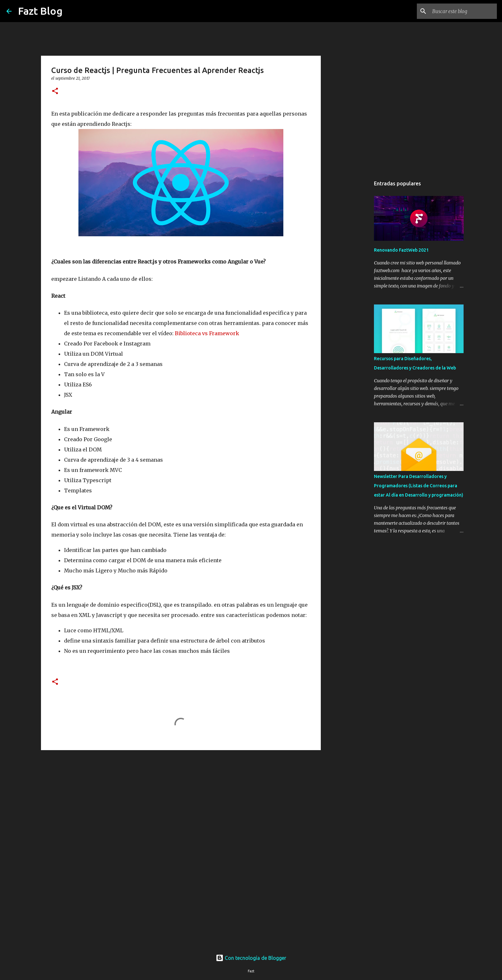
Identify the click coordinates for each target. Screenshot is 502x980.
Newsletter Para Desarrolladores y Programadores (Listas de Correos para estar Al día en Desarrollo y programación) (419, 486)
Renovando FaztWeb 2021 (401, 250)
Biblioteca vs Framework (207, 333)
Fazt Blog (40, 11)
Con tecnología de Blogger (251, 958)
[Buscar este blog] (463, 11)
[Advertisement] (181, 805)
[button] (55, 91)
